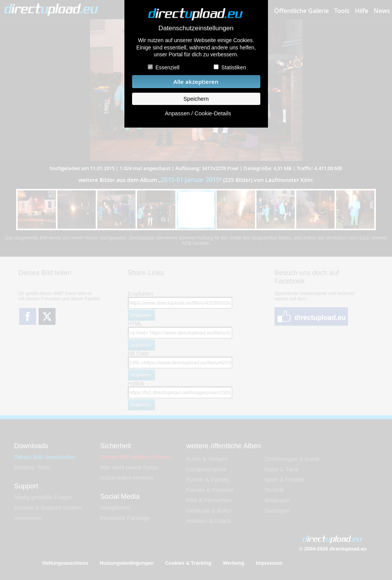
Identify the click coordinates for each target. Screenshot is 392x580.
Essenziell (167, 67)
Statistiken (234, 67)
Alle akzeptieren (196, 82)
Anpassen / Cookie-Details (198, 113)
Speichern (196, 99)
